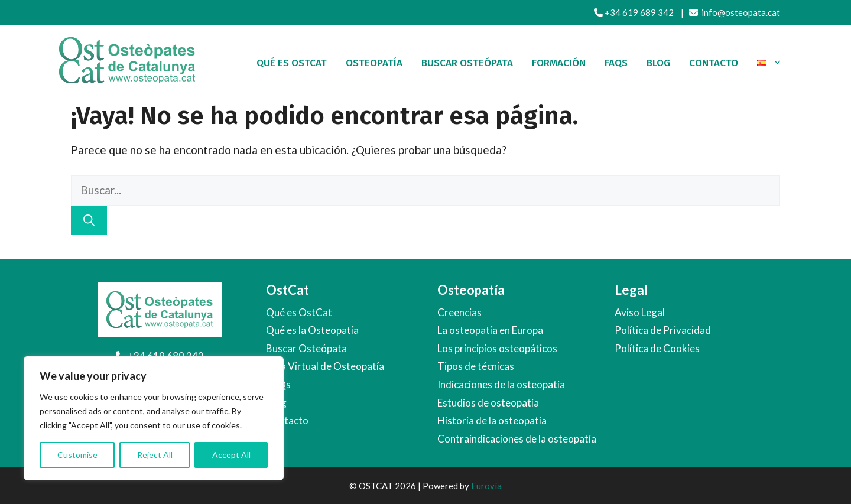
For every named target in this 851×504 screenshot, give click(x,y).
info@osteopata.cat (735, 12)
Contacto (714, 63)
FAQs (616, 63)
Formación (559, 63)
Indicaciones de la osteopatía (501, 384)
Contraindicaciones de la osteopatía (517, 439)
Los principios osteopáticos (497, 348)
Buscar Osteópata (306, 348)
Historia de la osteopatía (492, 420)
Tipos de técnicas (476, 366)
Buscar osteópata (467, 63)
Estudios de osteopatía (488, 403)
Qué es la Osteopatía (312, 330)
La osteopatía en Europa (490, 330)
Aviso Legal (640, 312)
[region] (154, 418)
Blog (658, 63)
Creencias (459, 312)
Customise (77, 455)
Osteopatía (374, 63)
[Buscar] (89, 221)
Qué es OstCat (292, 63)
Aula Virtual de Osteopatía (325, 366)
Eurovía (486, 486)
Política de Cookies (657, 348)
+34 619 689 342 (634, 12)
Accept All (231, 455)
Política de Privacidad (663, 330)
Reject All (155, 455)
